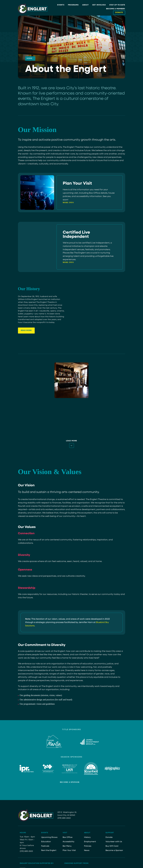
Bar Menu (67, 846)
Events (61, 5)
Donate (109, 837)
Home (30, 58)
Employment (90, 842)
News (87, 850)
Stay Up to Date (117, 5)
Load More (71, 441)
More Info (68, 203)
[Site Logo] (33, 9)
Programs (73, 5)
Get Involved (99, 5)
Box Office (68, 837)
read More (26, 332)
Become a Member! (116, 9)
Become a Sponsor (70, 782)
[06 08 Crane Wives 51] (35, 418)
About (86, 5)
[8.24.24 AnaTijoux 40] (108, 380)
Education (46, 842)
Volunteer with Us (114, 842)
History (87, 837)
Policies (88, 846)
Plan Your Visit (69, 850)
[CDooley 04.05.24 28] (71, 418)
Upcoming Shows (49, 837)
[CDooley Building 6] (71, 380)
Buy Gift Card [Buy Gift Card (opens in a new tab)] (112, 846)
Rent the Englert (49, 850)
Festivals (45, 846)
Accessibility (68, 842)
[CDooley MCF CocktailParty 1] (108, 418)
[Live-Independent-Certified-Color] (35, 380)
